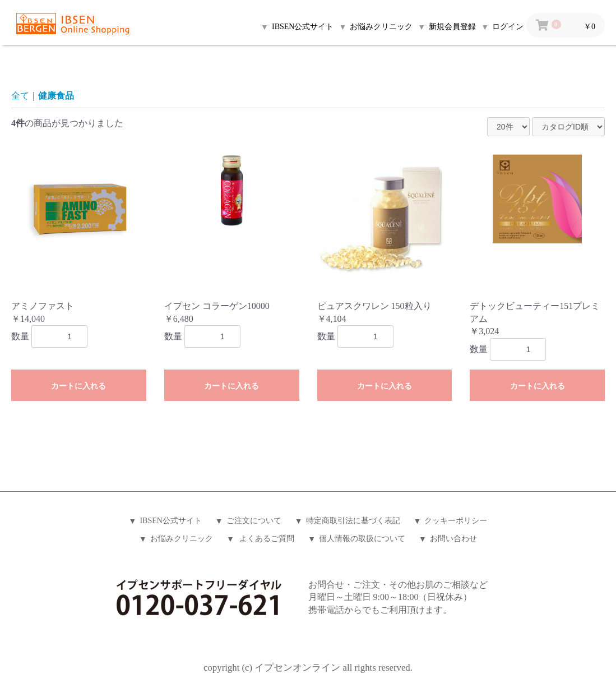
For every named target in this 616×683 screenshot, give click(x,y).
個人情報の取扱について (362, 539)
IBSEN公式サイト (170, 521)
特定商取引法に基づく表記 (353, 521)
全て (20, 96)
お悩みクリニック (182, 539)
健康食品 (56, 96)
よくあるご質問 (266, 539)
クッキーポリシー (456, 521)
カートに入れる (78, 386)
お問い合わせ (453, 539)
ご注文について (254, 521)
